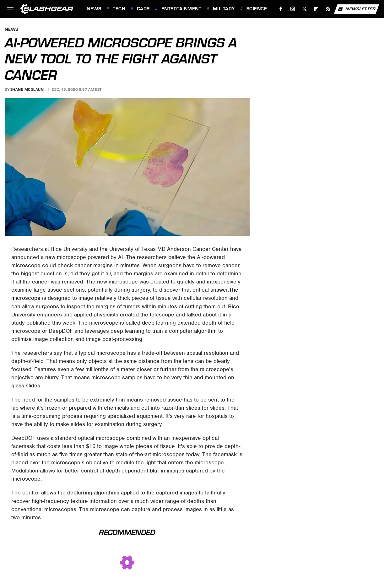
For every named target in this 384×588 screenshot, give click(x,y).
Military (224, 9)
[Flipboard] (316, 9)
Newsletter (356, 9)
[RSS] (328, 9)
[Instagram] (293, 9)
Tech (119, 9)
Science (257, 9)
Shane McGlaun (27, 89)
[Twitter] (304, 9)
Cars (143, 9)
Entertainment (181, 9)
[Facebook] (281, 9)
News (94, 9)
